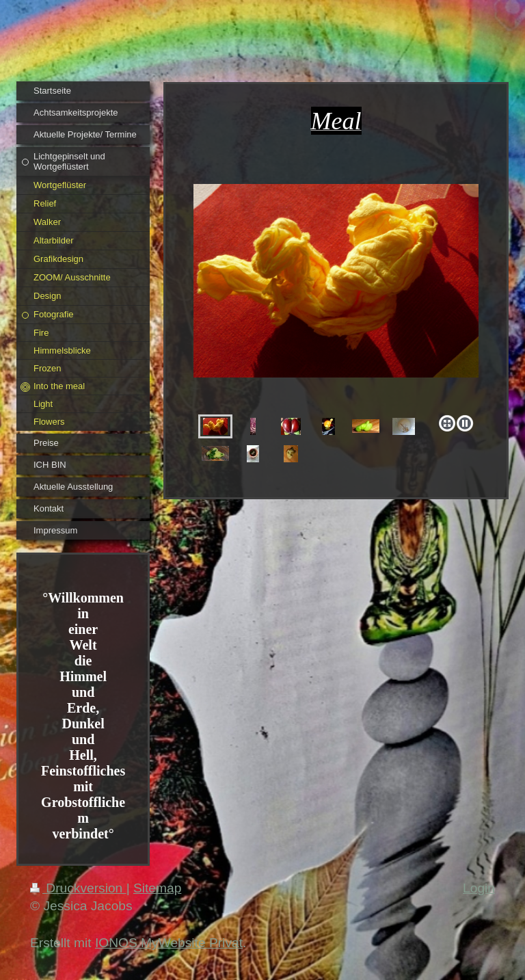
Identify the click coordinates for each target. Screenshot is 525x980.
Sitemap (157, 888)
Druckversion (78, 888)
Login (479, 888)
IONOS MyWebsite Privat (169, 943)
